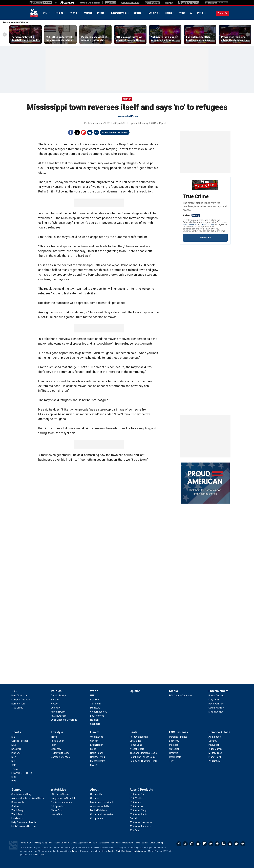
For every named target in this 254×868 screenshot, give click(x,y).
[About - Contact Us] (96, 794)
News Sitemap (141, 843)
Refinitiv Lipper (38, 855)
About (94, 790)
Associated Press (128, 116)
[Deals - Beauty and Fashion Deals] (143, 761)
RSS (224, 844)
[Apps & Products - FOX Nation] (136, 802)
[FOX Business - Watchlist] (174, 749)
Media (101, 13)
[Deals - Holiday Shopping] (139, 737)
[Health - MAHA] (94, 765)
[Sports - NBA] (14, 757)
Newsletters (230, 844)
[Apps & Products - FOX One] (134, 830)
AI (191, 13)
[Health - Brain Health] (97, 745)
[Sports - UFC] (14, 777)
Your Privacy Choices (59, 843)
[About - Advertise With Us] (100, 806)
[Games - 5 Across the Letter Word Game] (28, 798)
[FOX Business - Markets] (174, 745)
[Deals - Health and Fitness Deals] (143, 757)
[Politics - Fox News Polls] (59, 716)
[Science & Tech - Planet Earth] (215, 757)
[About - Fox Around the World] (102, 802)
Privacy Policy (189, 224)
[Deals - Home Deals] (136, 745)
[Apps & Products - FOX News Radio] (138, 814)
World (74, 13)
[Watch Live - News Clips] (57, 814)
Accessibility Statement (122, 843)
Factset (76, 851)
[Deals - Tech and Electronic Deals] (143, 753)
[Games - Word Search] (18, 814)
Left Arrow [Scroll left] (5, 34)
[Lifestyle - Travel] (54, 737)
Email (96, 132)
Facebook (71, 132)
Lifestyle (153, 13)
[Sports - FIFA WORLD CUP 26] (22, 773)
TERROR (127, 99)
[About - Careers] (94, 798)
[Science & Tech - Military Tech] (215, 753)
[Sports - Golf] (14, 765)
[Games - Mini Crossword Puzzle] (24, 826)
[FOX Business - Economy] (174, 741)
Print (90, 132)
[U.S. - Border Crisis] (18, 704)
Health (169, 13)
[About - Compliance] (97, 818)
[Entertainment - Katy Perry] (214, 700)
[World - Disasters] (95, 708)
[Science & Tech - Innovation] (214, 745)
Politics (59, 13)
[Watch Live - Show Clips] (57, 810)
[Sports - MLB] (14, 745)
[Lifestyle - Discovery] (56, 749)
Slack (217, 844)
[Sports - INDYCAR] (16, 753)
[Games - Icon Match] (17, 818)
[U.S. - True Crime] (17, 708)
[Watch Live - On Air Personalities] (61, 802)
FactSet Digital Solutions (120, 851)
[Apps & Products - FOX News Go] (137, 794)
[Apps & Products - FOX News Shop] (138, 810)
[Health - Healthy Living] (98, 757)
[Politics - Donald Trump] (58, 696)
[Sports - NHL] (14, 761)
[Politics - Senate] (55, 700)
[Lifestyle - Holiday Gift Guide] (60, 753)
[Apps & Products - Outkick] (134, 818)
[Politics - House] (54, 704)
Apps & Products (141, 790)
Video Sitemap (157, 843)
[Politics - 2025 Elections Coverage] (64, 720)
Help (95, 843)
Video (182, 13)
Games (16, 790)
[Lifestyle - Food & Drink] (57, 741)
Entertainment (119, 13)
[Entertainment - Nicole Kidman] (216, 712)
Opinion (88, 13)
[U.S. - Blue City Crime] (19, 696)
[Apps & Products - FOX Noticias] (136, 806)
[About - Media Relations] (99, 810)
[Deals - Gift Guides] (135, 741)
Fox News (34, 13)
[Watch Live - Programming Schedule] (63, 798)
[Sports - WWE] (14, 781)
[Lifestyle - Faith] (54, 745)
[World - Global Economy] (99, 712)
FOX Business (178, 732)
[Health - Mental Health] (98, 761)
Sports (138, 13)
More (200, 13)
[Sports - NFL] (13, 737)
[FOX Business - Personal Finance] (178, 737)
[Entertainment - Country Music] (216, 708)
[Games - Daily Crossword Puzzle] (24, 822)
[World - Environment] (97, 716)
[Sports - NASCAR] (16, 749)
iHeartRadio (243, 844)
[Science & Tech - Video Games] (216, 749)
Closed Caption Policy (81, 843)
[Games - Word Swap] (17, 810)
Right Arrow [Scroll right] (248, 34)
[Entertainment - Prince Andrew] (216, 696)
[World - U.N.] (92, 696)
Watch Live (58, 790)
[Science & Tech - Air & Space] (215, 737)
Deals (133, 732)
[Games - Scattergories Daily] (21, 794)
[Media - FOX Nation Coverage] (180, 696)
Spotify (236, 844)
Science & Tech (219, 732)
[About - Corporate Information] (102, 814)
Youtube (198, 844)
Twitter (77, 132)
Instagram (192, 844)
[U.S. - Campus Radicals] (21, 700)
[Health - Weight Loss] (97, 737)
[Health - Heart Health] (97, 753)
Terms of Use (207, 224)
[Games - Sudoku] (15, 806)
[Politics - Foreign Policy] (58, 712)
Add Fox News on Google (116, 132)
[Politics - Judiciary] (56, 708)
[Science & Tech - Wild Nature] (215, 761)
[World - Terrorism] (95, 704)
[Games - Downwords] (18, 802)
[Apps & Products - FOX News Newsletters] (142, 822)
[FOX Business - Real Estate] (175, 757)
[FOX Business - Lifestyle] (174, 753)
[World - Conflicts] (95, 700)
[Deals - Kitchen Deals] (137, 749)
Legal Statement (140, 851)
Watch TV (223, 13)
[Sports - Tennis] (15, 769)
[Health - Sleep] (93, 749)
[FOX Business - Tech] (172, 761)
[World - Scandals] (95, 724)
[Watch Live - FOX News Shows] (60, 794)
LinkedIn (211, 844)
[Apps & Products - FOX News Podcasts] (140, 826)
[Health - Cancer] (94, 741)
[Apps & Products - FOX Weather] (137, 798)
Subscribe (205, 238)
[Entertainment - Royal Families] (216, 704)
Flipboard (83, 132)
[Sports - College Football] (20, 741)
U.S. (45, 13)
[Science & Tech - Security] (213, 741)
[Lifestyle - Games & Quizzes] (60, 757)
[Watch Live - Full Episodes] (58, 806)
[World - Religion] (94, 720)
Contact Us (104, 843)
